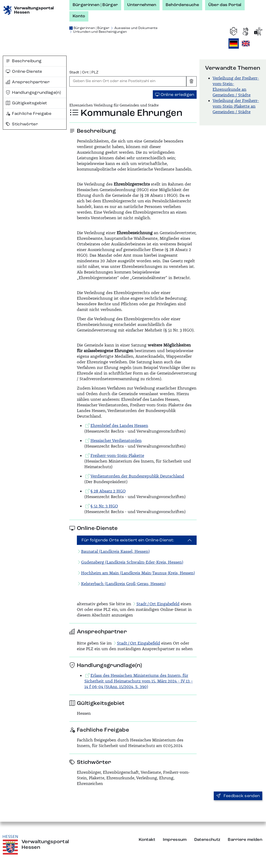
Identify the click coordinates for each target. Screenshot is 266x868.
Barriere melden (245, 840)
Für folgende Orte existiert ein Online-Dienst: (128, 540)
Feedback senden (238, 796)
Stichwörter (22, 124)
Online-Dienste (24, 72)
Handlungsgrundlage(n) (33, 93)
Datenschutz (207, 840)
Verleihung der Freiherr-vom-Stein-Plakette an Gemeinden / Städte (236, 106)
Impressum (175, 840)
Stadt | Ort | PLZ (84, 73)
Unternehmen (142, 5)
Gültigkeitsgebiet (26, 103)
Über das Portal (225, 5)
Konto (79, 16)
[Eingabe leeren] (191, 81)
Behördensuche (182, 5)
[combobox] (128, 81)
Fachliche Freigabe (29, 114)
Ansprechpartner (28, 82)
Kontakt (147, 840)
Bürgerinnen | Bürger (95, 5)
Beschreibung (24, 61)
